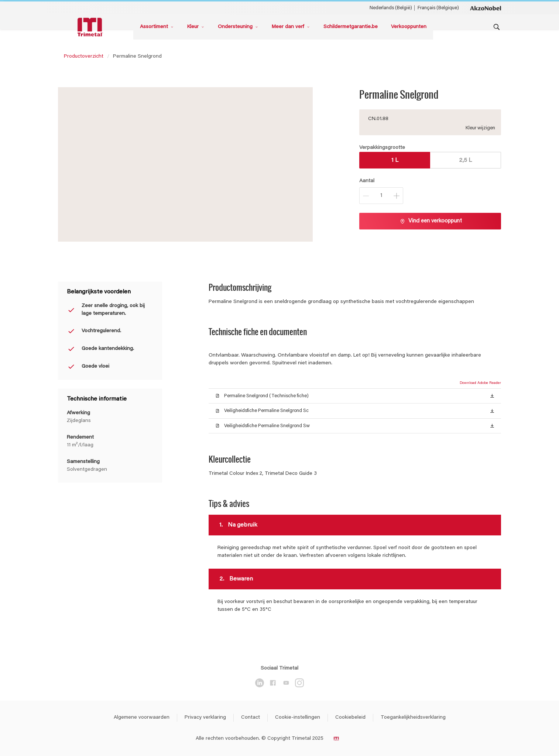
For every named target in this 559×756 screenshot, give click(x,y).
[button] (492, 395)
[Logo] (91, 27)
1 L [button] (395, 160)
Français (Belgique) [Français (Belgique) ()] (438, 8)
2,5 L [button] (465, 160)
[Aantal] (381, 196)
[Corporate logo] (486, 8)
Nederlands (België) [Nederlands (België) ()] (391, 8)
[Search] (497, 27)
